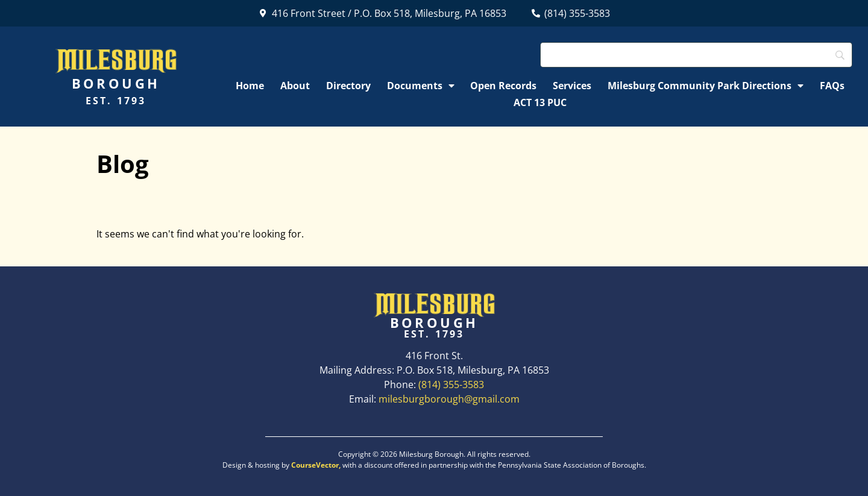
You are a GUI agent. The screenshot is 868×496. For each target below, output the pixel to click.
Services (572, 86)
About (295, 86)
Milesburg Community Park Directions (706, 86)
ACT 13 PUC (540, 102)
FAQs (832, 86)
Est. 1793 (116, 101)
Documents (421, 86)
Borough (116, 83)
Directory (348, 86)
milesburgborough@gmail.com (449, 399)
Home (250, 86)
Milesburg (116, 60)
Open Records (503, 86)
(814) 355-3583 (451, 385)
